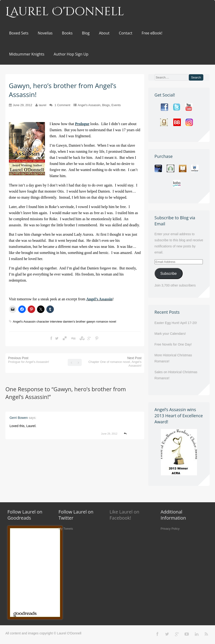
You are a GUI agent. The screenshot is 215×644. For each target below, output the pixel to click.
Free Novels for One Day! (173, 344)
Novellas (45, 33)
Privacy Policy (170, 529)
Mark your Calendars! (170, 334)
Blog (86, 33)
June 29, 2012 (22, 105)
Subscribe (169, 274)
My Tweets (66, 529)
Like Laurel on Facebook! (124, 515)
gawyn (91, 322)
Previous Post (29, 360)
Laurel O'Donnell (65, 12)
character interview (49, 322)
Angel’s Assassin (99, 299)
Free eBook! (152, 33)
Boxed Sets (19, 33)
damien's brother (74, 322)
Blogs (106, 105)
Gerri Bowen (19, 418)
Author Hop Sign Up (71, 54)
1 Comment (62, 105)
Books (67, 33)
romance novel (106, 322)
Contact (125, 33)
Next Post (115, 362)
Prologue (82, 124)
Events (116, 105)
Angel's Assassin (89, 105)
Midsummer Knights (27, 54)
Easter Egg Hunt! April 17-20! (176, 323)
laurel (43, 105)
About (104, 33)
